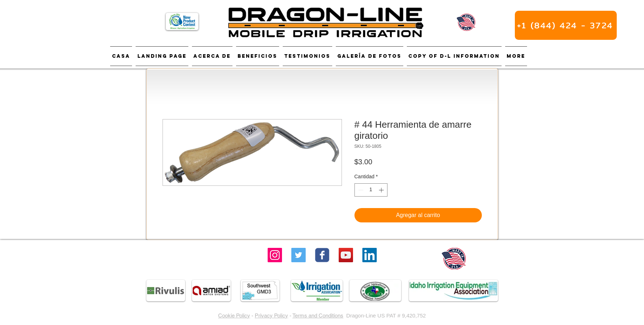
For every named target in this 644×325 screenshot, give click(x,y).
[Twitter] (299, 255)
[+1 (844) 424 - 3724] (566, 25)
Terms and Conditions (318, 315)
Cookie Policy (234, 315)
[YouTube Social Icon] (346, 255)
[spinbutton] (371, 190)
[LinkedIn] (370, 255)
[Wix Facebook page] (322, 255)
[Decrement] (360, 190)
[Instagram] (275, 255)
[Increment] (382, 190)
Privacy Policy (271, 315)
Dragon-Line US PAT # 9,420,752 (386, 315)
